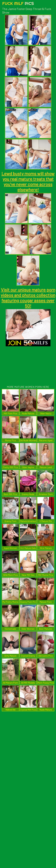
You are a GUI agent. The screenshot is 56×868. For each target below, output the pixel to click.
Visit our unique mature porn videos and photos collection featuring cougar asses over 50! (28, 298)
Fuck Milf (18, 3)
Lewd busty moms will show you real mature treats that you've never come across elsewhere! (28, 181)
